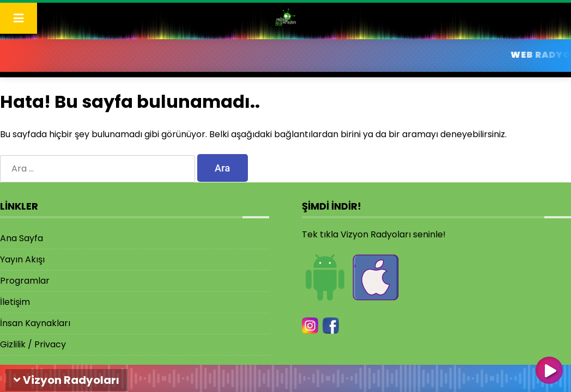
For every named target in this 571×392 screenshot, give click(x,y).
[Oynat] (549, 371)
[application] (285, 376)
